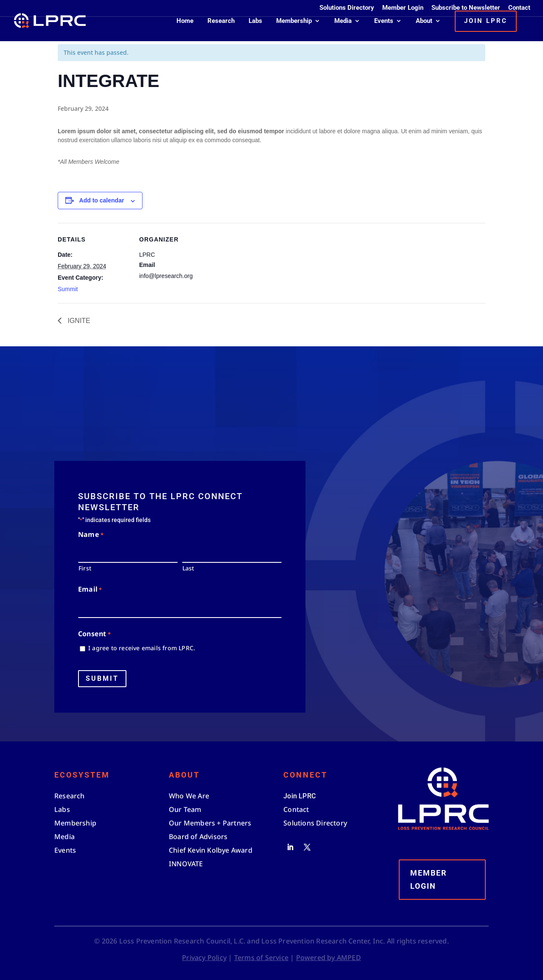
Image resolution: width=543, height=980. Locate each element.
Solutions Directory (347, 8)
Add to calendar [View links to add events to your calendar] (102, 200)
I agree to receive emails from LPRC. (142, 648)
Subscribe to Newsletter (466, 8)
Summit (68, 289)
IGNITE (78, 321)
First (85, 568)
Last (188, 568)
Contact (519, 8)
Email (90, 590)
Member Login (403, 8)
